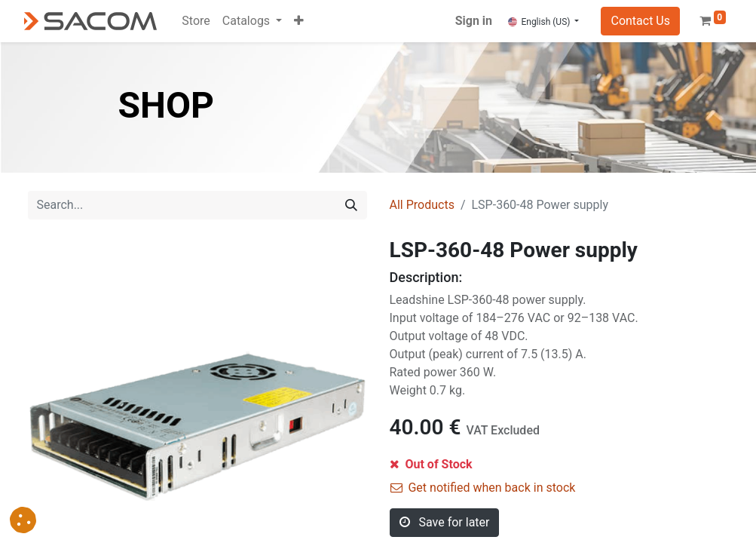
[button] (299, 21)
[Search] (351, 205)
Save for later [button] (445, 522)
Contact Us (640, 21)
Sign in (474, 21)
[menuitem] (196, 21)
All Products (422, 205)
